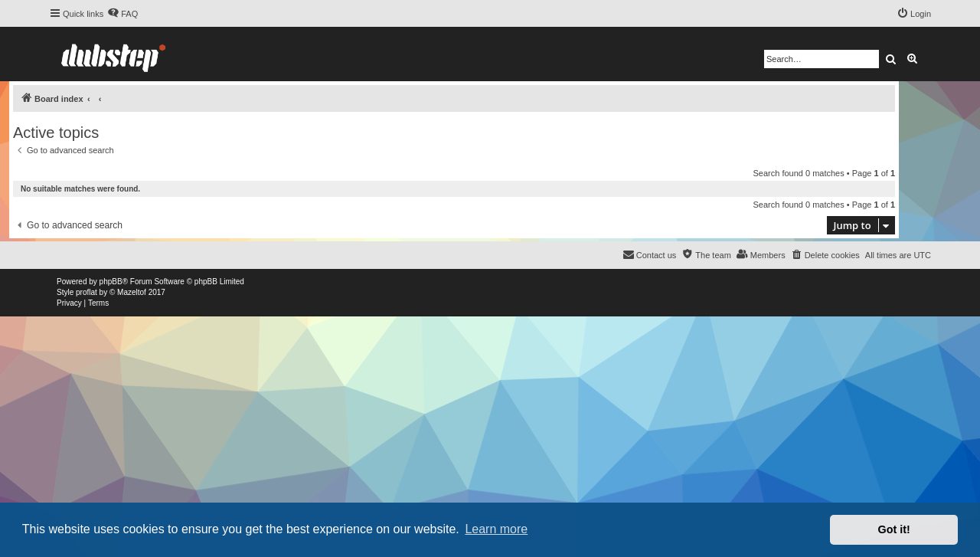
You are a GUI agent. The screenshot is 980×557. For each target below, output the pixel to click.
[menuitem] (122, 14)
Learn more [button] (496, 529)
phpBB (111, 282)
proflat (87, 292)
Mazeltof (132, 292)
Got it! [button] (894, 529)
